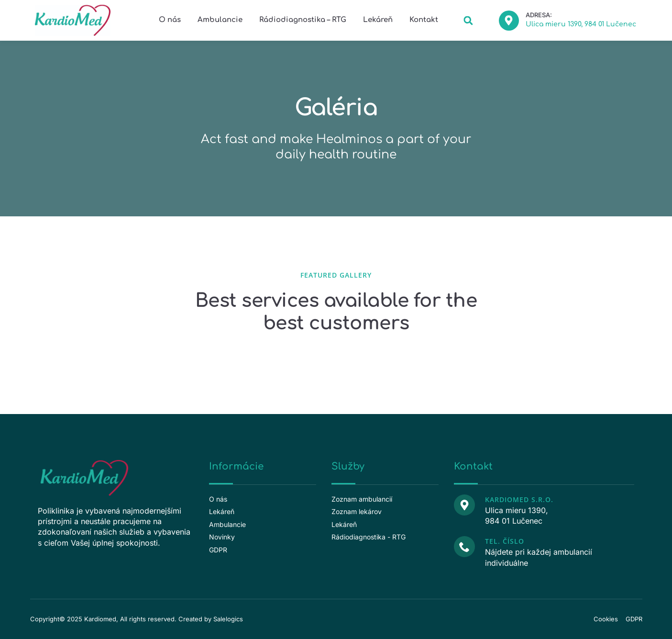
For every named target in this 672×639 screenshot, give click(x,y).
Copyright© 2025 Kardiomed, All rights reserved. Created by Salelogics (137, 619)
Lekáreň (378, 20)
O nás (170, 20)
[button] (468, 20)
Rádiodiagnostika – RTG (303, 20)
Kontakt (424, 20)
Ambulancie (220, 20)
